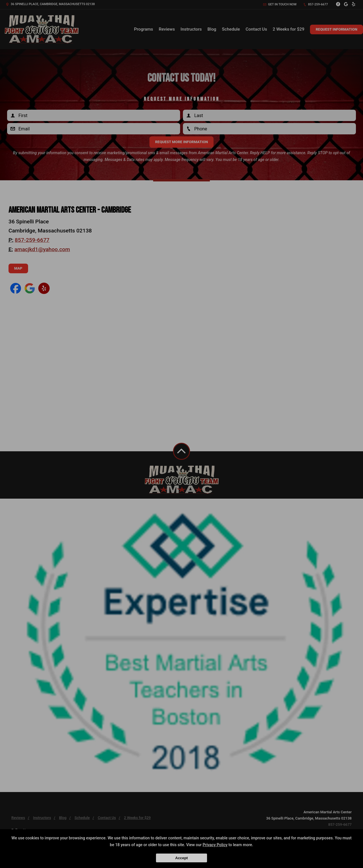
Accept (181, 858)
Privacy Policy (215, 845)
